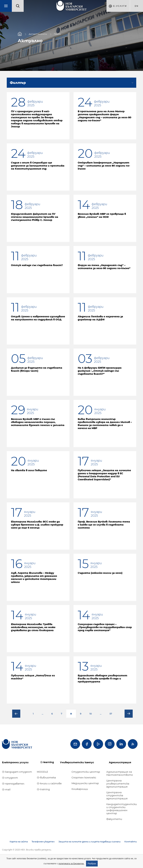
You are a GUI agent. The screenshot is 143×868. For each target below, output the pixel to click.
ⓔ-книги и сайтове (49, 783)
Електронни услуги (15, 762)
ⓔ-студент (10, 778)
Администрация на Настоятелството (120, 773)
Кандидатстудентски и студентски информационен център (122, 809)
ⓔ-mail (6, 790)
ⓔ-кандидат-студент (17, 772)
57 (111, 714)
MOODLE (42, 772)
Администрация (120, 762)
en (137, 6)
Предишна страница (16, 714)
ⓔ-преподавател (13, 784)
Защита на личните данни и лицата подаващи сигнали (90, 842)
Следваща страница (129, 714)
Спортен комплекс (84, 778)
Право (57, 34)
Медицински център (85, 783)
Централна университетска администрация (118, 784)
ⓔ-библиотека (46, 778)
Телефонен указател (43, 842)
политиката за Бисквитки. (71, 864)
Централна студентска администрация (117, 795)
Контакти (131, 842)
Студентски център (86, 772)
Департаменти (38, 34)
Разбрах (92, 864)
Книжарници (80, 789)
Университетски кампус (77, 762)
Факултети (114, 819)
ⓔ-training (43, 789)
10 (91, 714)
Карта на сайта (19, 842)
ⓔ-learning (47, 762)
